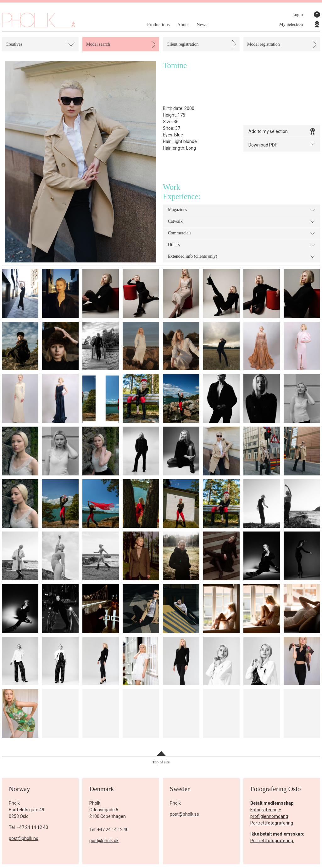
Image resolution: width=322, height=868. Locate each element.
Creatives (14, 44)
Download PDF (282, 144)
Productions (158, 25)
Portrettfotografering (272, 823)
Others (241, 245)
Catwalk (241, 222)
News (202, 25)
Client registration (183, 44)
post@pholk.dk (104, 841)
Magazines (241, 210)
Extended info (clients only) (241, 257)
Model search (98, 44)
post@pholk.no (24, 838)
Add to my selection (282, 131)
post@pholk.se (184, 814)
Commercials (241, 233)
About (183, 25)
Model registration (264, 44)
